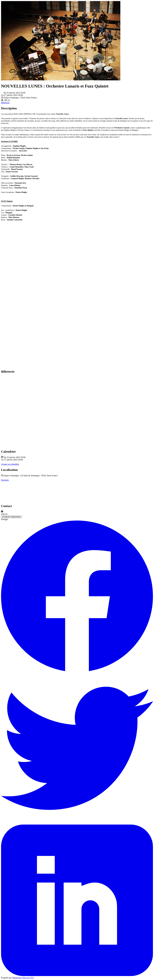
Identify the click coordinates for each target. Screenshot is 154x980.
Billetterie (5, 103)
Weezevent (17, 978)
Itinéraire (5, 480)
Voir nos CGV (28, 978)
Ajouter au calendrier (10, 464)
